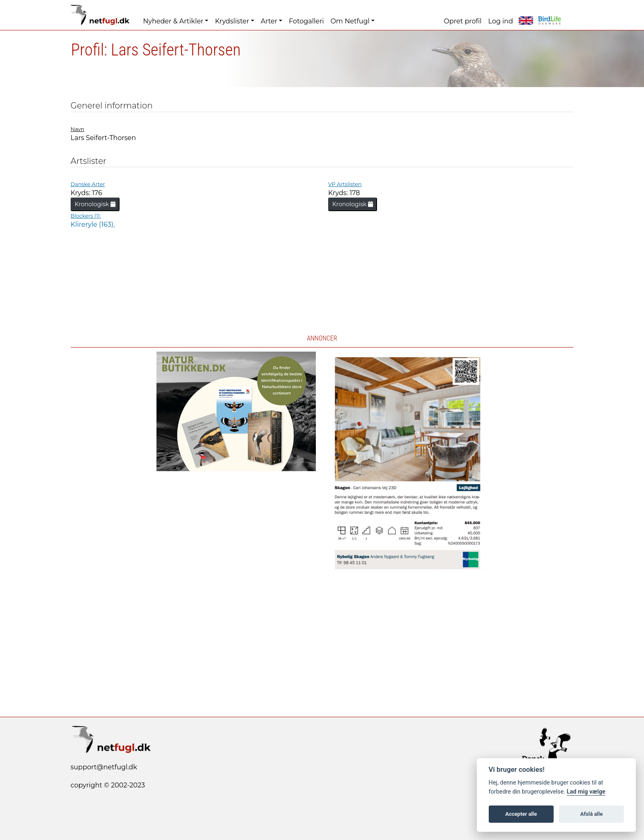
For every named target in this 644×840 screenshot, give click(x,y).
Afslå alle (592, 814)
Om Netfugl (350, 21)
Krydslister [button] (232, 21)
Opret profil (463, 21)
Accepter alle (521, 814)
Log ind (501, 21)
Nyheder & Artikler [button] (173, 21)
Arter (269, 21)
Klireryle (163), (93, 224)
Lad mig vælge (586, 792)
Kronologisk (95, 204)
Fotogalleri (306, 21)
